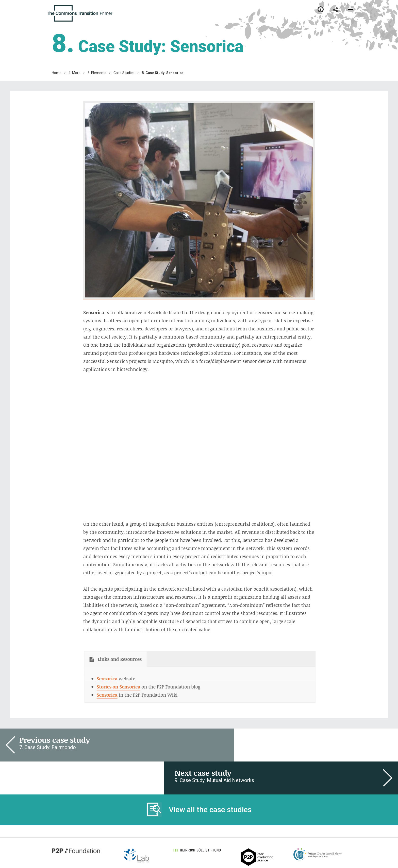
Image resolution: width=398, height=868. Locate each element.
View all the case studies (210, 777)
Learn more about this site (78, 844)
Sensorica (101, 679)
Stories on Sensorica (112, 687)
